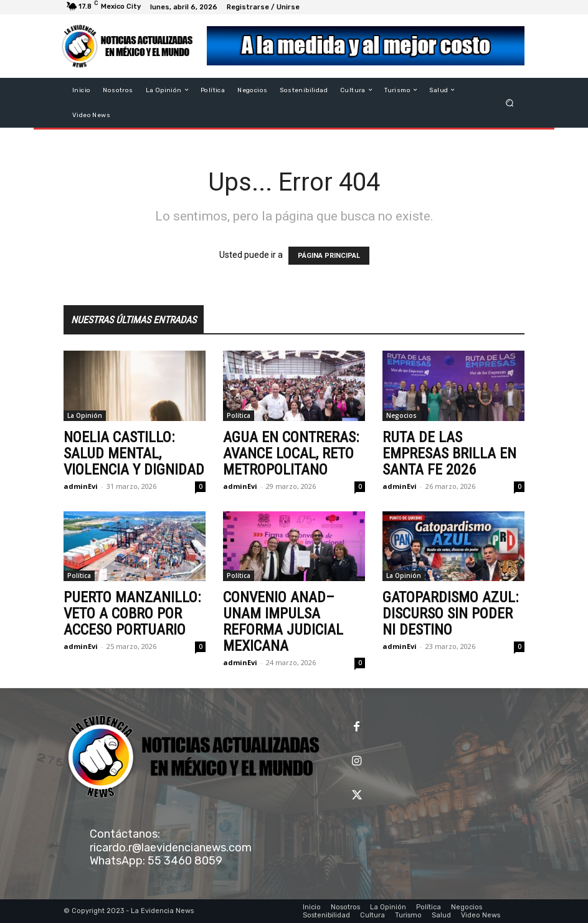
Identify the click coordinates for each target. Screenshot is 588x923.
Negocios (401, 415)
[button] (510, 102)
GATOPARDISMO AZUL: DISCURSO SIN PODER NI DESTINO (450, 613)
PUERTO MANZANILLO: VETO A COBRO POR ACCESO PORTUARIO (132, 613)
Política (239, 415)
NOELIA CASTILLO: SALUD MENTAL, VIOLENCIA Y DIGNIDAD (134, 453)
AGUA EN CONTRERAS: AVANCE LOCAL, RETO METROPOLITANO (291, 453)
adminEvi (81, 486)
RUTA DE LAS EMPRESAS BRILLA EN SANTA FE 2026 (449, 453)
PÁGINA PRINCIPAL (329, 256)
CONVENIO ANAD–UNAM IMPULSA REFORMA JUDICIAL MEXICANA (283, 622)
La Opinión (85, 415)
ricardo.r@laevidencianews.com (171, 848)
